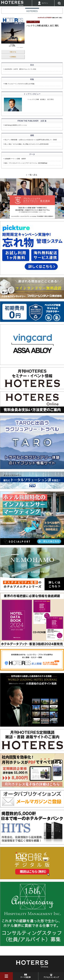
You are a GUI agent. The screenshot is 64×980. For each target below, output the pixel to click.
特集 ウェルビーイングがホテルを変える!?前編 (19, 84)
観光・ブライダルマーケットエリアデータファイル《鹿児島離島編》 (26, 163)
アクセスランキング (51, 977)
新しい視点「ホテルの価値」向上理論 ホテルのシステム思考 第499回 (27, 144)
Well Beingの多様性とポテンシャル (16, 125)
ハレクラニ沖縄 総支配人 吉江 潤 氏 (41, 99)
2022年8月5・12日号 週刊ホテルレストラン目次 (20, 69)
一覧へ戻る (33, 175)
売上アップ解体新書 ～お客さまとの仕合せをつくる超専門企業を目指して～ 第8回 (31, 140)
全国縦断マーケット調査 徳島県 (15, 159)
